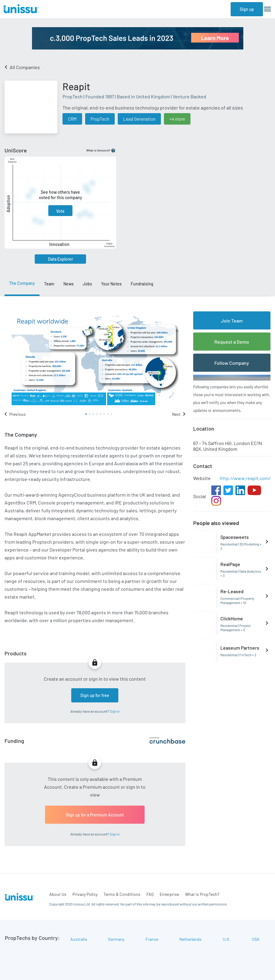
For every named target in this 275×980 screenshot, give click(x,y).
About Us (58, 894)
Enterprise (169, 894)
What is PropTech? (202, 894)
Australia (79, 939)
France (152, 939)
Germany (116, 939)
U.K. (227, 939)
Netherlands (190, 939)
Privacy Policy (85, 894)
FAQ (150, 894)
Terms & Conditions (122, 894)
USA (256, 939)
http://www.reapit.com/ (245, 478)
